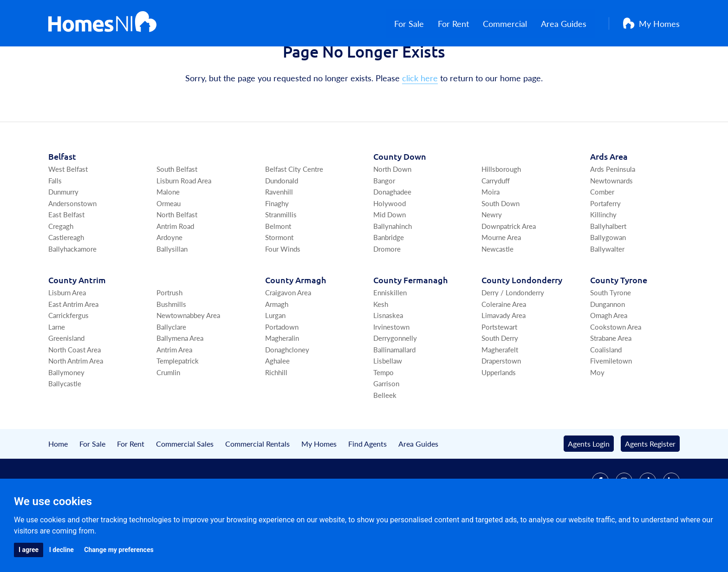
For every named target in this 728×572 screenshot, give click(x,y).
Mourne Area (501, 279)
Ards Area (609, 198)
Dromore (387, 290)
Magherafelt (500, 391)
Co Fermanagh (410, 322)
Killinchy (603, 256)
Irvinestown (391, 368)
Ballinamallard (394, 391)
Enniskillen (390, 334)
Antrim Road (175, 268)
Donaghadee (392, 233)
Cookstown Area (616, 368)
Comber (602, 233)
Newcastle (497, 290)
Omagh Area (609, 357)
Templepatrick (178, 402)
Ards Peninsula (613, 211)
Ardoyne (169, 279)
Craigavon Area (288, 334)
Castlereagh (66, 279)
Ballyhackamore (72, 290)
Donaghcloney (287, 391)
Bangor (384, 222)
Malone (168, 233)
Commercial (513, 23)
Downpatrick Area (509, 268)
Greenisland (66, 380)
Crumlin (168, 414)
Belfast (62, 198)
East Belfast (66, 256)
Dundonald (282, 222)
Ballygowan (608, 279)
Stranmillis (281, 256)
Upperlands (499, 414)
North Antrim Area (76, 402)
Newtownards (611, 222)
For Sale (417, 23)
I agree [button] (29, 550)
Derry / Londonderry (513, 334)
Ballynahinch (393, 268)
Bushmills (171, 346)
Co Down (400, 198)
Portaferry (605, 245)
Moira (491, 233)
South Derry (500, 380)
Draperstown (501, 402)
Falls (55, 222)
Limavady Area (504, 357)
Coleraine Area (504, 346)
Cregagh (61, 268)
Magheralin (282, 380)
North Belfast (177, 256)
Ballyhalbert (608, 268)
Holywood (390, 245)
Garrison (386, 425)
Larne (57, 368)
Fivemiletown (611, 402)
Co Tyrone (619, 322)
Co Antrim (77, 322)
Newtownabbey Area (188, 357)
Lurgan (275, 357)
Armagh (277, 346)
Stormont (279, 279)
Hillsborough (501, 211)
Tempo (383, 414)
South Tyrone (611, 334)
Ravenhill (279, 233)
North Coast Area (75, 391)
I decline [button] (62, 550)
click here (420, 120)
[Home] (102, 23)
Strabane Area (611, 380)
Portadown (282, 368)
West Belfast (68, 211)
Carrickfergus (68, 357)
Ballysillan (172, 290)
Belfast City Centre (294, 211)
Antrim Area (174, 391)
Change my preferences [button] (119, 550)
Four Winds (283, 290)
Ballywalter (607, 290)
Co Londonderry (522, 322)
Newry (492, 256)
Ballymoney (66, 414)
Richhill (276, 414)
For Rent (462, 23)
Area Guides (572, 23)
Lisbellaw (388, 402)
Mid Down (390, 256)
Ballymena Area (180, 380)
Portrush (169, 334)
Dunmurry (63, 233)
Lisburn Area (67, 334)
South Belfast (177, 211)
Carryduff (496, 222)
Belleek (385, 437)
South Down (500, 245)
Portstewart (499, 368)
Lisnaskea (388, 357)
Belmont (278, 268)
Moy (597, 414)
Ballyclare (171, 368)
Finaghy (277, 245)
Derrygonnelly (395, 380)
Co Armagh (296, 322)
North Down (392, 211)
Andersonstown (72, 245)
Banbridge (389, 279)
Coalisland (606, 391)
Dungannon (608, 346)
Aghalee (277, 402)
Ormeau (169, 245)
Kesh (381, 346)
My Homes (651, 23)
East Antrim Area (73, 346)
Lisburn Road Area (184, 222)
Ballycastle (65, 425)
